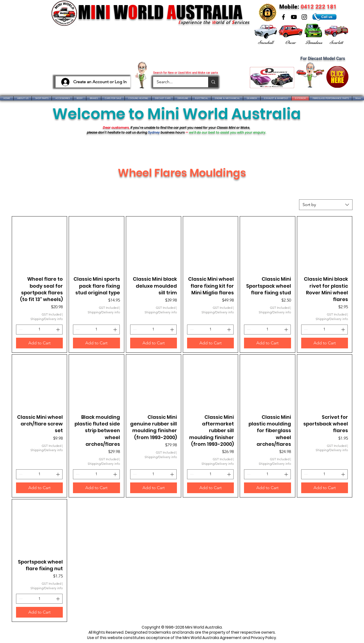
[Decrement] (20, 330)
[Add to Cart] (39, 343)
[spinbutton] (39, 330)
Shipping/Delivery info (47, 319)
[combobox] (326, 205)
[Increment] (58, 330)
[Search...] (177, 82)
